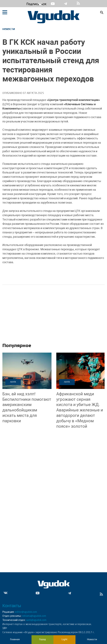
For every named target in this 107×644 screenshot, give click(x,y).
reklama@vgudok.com (34, 616)
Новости (9, 29)
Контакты (12, 606)
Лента (13, 382)
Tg (66, 4)
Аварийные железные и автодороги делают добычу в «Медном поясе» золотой (80, 410)
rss (78, 4)
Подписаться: (29, 4)
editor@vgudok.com (26, 612)
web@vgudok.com (36, 620)
